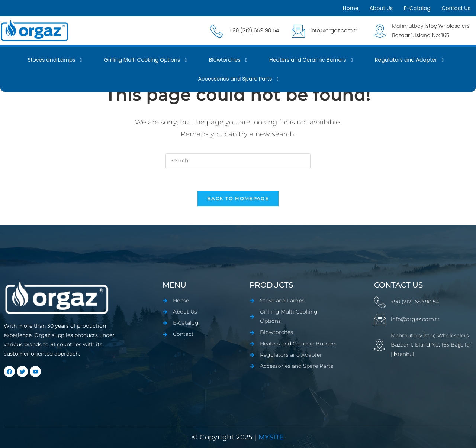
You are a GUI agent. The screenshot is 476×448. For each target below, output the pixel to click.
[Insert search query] (238, 161)
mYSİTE (270, 437)
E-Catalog (417, 8)
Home (351, 8)
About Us (381, 8)
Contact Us (456, 8)
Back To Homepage (238, 198)
